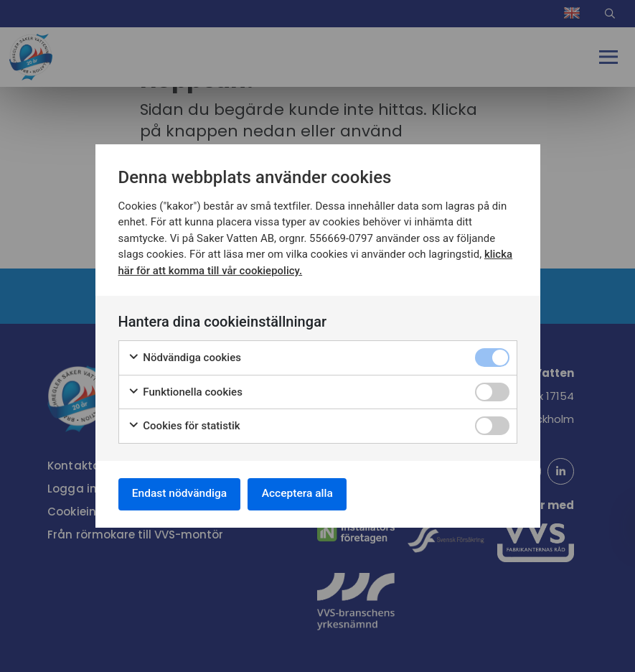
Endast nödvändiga (182, 494)
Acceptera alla (305, 494)
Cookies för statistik (184, 425)
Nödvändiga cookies (185, 357)
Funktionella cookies (185, 391)
